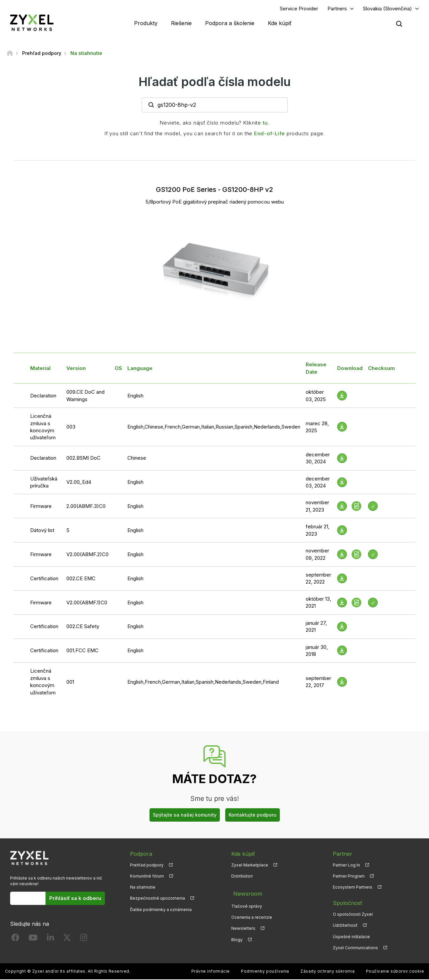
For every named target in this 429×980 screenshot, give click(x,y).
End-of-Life (269, 134)
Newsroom (245, 893)
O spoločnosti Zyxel (353, 915)
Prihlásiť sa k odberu (75, 899)
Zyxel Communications (355, 948)
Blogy (237, 937)
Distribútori (242, 877)
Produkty (146, 23)
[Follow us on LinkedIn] (50, 940)
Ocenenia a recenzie (252, 915)
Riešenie (181, 23)
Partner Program (349, 877)
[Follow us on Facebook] (15, 940)
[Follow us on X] (67, 940)
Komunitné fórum (147, 877)
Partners (337, 9)
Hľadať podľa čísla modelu (214, 83)
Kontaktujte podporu (253, 816)
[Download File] (342, 397)
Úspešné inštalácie (351, 937)
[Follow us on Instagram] (84, 940)
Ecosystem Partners (353, 888)
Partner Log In (346, 866)
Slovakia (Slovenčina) (387, 9)
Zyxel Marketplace (250, 866)
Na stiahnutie (143, 888)
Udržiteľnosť (345, 926)
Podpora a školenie (230, 23)
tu (265, 123)
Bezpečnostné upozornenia (158, 899)
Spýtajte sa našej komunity (185, 816)
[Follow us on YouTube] (33, 940)
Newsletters (243, 926)
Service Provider (299, 9)
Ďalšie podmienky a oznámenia (161, 910)
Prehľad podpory (147, 866)
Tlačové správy (247, 904)
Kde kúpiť (280, 23)
